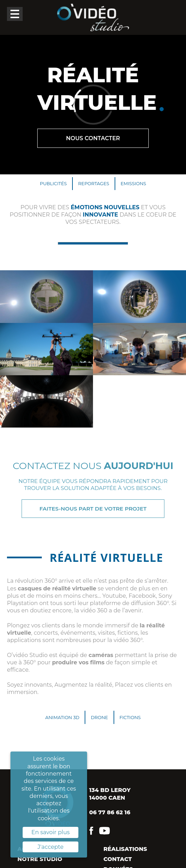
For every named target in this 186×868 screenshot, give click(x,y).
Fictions (130, 718)
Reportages (94, 184)
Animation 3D (62, 718)
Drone (100, 718)
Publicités (53, 184)
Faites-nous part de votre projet (93, 509)
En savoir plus (51, 832)
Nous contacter (93, 138)
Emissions (133, 184)
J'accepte (51, 847)
